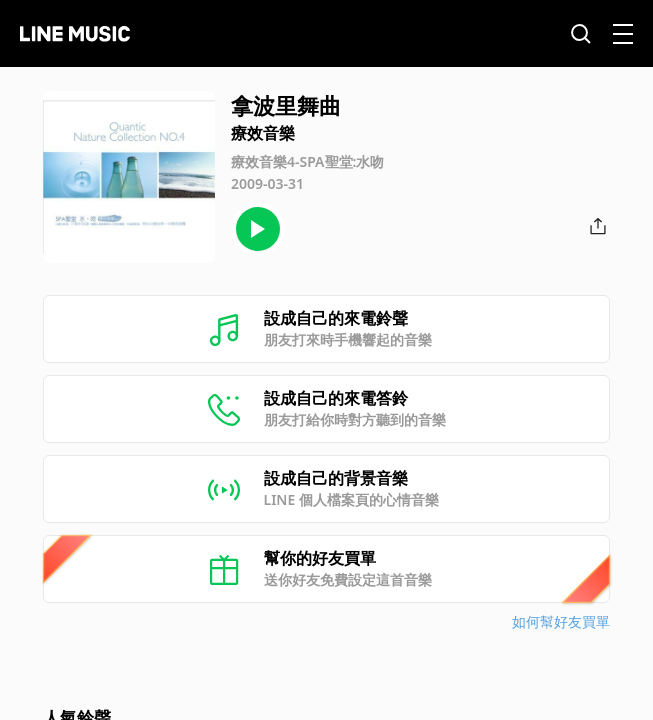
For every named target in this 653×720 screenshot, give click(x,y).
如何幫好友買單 (561, 621)
